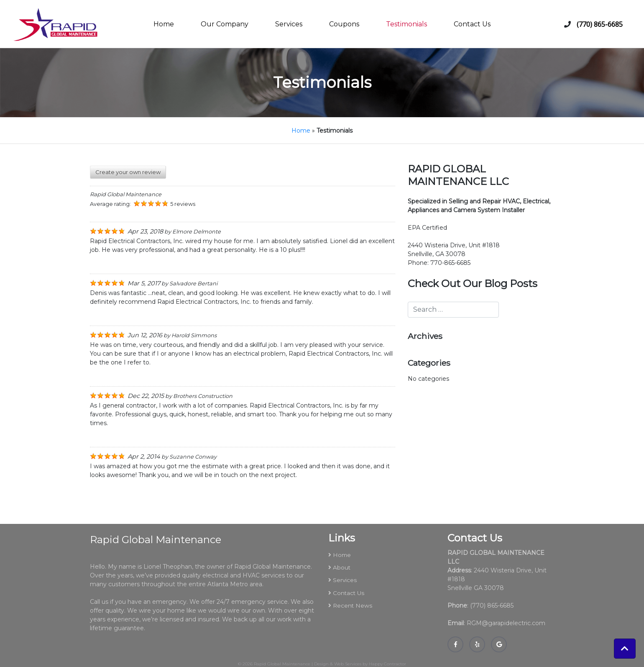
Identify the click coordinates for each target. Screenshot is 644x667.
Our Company (225, 24)
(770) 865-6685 (600, 24)
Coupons (344, 24)
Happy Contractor (387, 664)
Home (164, 24)
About (342, 567)
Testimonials (406, 24)
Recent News (353, 605)
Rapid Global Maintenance (282, 664)
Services (289, 24)
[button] (625, 649)
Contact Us (472, 24)
